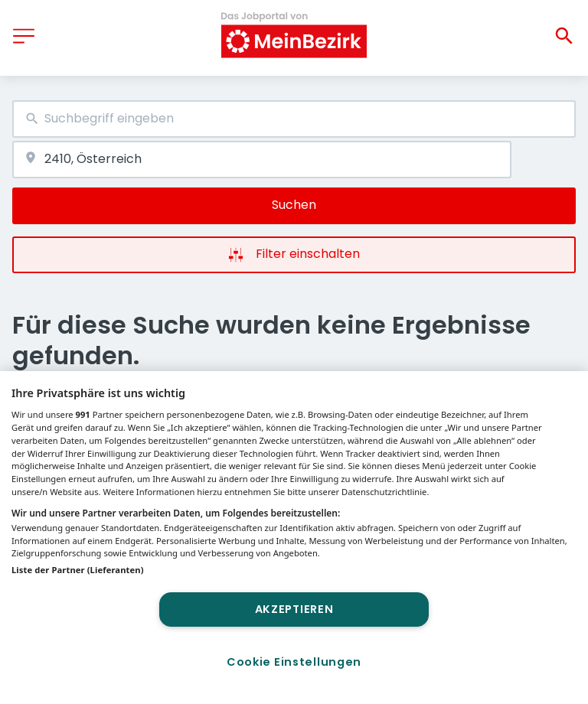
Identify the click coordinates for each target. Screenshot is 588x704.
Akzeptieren (294, 609)
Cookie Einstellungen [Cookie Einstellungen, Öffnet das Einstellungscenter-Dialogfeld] (294, 662)
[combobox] (294, 119)
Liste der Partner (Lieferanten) (78, 570)
